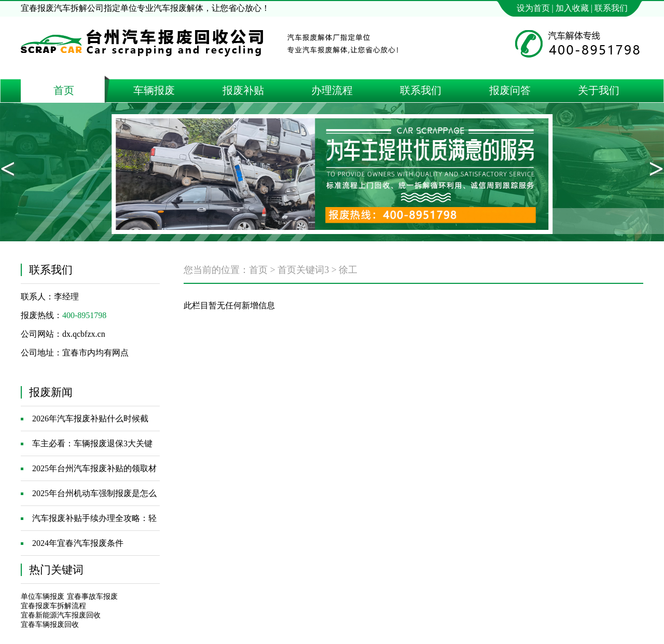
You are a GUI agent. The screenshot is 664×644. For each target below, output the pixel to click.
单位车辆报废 (43, 597)
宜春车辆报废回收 (50, 625)
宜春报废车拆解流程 (53, 606)
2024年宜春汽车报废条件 (78, 543)
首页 (258, 270)
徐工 (348, 270)
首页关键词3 (303, 270)
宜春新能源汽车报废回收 (61, 615)
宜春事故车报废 (92, 597)
